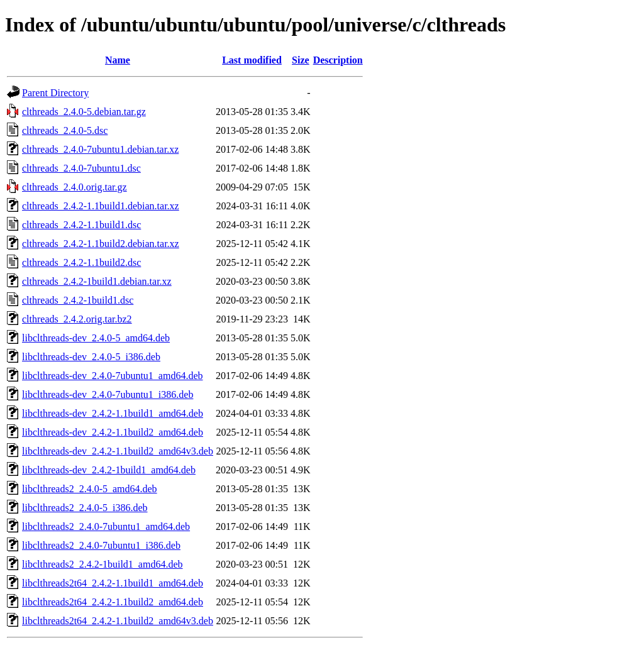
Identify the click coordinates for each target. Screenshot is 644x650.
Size (301, 60)
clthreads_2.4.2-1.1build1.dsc (81, 225)
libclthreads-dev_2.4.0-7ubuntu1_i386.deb (108, 394)
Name (118, 60)
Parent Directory (55, 93)
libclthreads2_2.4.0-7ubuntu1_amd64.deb (106, 526)
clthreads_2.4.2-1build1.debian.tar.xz (97, 281)
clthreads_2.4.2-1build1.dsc (78, 300)
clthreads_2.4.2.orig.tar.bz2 (77, 319)
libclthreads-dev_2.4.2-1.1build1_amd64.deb (113, 413)
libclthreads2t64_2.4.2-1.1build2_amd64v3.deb (118, 621)
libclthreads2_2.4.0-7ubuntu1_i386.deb (101, 545)
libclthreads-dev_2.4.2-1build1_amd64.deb (109, 470)
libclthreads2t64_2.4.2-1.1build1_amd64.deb (113, 583)
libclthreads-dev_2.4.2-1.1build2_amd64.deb (113, 432)
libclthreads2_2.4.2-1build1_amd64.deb (103, 564)
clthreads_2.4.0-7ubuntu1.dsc (81, 168)
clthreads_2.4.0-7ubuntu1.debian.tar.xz (100, 149)
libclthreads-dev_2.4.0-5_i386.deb (91, 357)
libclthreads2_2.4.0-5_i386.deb (85, 508)
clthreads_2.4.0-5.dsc (65, 130)
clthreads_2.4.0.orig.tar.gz (75, 187)
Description (338, 60)
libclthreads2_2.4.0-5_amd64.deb (90, 489)
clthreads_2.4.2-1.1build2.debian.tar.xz (101, 244)
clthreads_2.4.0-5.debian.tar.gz (84, 112)
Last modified (252, 60)
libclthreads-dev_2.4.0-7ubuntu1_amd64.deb (113, 376)
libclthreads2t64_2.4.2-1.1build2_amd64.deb (113, 602)
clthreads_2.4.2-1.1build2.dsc (81, 262)
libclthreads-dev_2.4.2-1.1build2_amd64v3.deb (118, 451)
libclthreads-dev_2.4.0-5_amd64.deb (96, 338)
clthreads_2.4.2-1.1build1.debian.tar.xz (101, 206)
